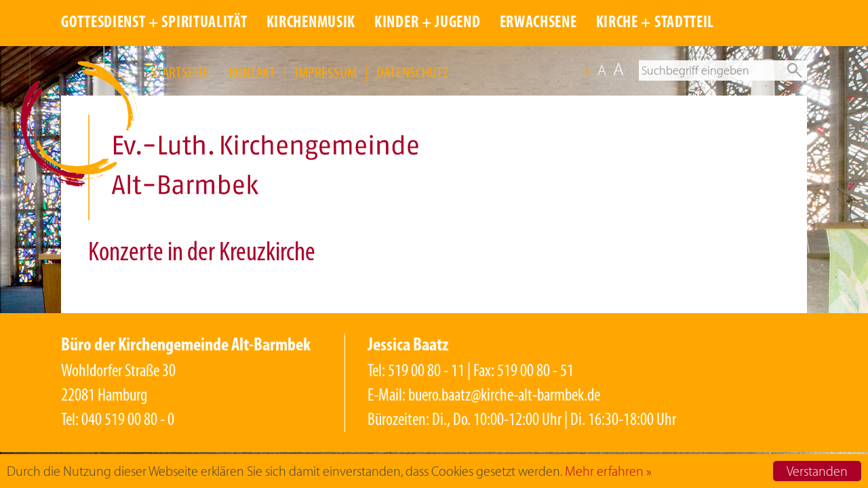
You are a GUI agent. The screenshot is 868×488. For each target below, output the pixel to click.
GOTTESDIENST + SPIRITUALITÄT (154, 23)
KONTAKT (252, 73)
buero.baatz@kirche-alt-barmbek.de (504, 395)
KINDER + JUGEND (428, 23)
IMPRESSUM (326, 73)
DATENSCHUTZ (413, 73)
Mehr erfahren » (608, 471)
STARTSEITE (180, 73)
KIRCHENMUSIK (311, 23)
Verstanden (817, 471)
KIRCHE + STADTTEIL (655, 23)
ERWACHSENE (538, 23)
